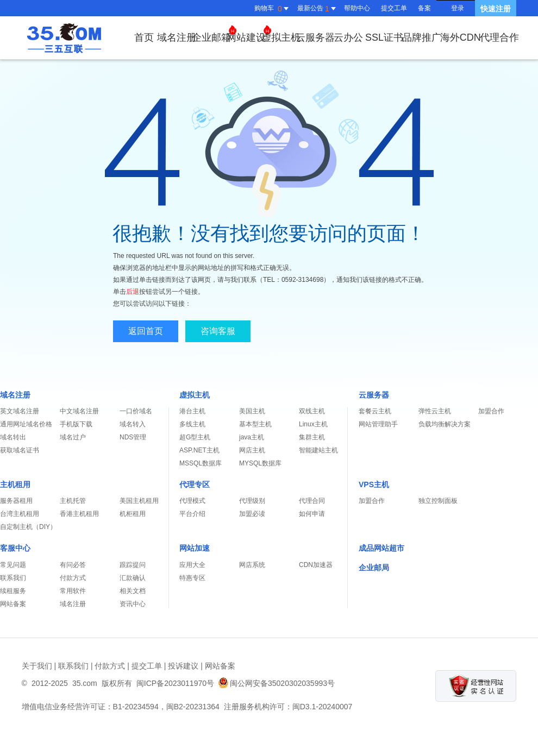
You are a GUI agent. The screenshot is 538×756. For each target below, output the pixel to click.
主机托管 (73, 501)
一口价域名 (136, 411)
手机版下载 (76, 424)
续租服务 (13, 591)
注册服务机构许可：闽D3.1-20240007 (288, 707)
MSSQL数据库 (201, 463)
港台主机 (192, 411)
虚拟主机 (281, 37)
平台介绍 (192, 514)
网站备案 (13, 604)
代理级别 (252, 501)
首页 (144, 37)
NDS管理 (133, 437)
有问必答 (73, 565)
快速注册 (496, 9)
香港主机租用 (79, 514)
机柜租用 (133, 514)
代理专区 (195, 484)
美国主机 (252, 411)
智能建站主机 (318, 450)
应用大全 (192, 565)
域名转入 (133, 424)
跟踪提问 (133, 565)
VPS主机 (374, 484)
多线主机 (192, 424)
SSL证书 (384, 37)
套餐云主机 (375, 411)
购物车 (273, 9)
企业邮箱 (214, 34)
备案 (424, 8)
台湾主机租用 (20, 514)
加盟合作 (491, 411)
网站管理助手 (378, 424)
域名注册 (177, 37)
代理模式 (192, 501)
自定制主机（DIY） (28, 527)
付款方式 (73, 578)
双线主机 (312, 411)
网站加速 (195, 548)
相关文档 (133, 591)
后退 (133, 292)
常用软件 (73, 591)
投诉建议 (183, 666)
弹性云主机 (435, 411)
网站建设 (249, 34)
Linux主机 (313, 424)
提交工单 (394, 8)
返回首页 (146, 331)
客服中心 (15, 548)
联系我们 (13, 578)
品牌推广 (422, 37)
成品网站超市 (381, 548)
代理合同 (312, 501)
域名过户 (73, 437)
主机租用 (15, 484)
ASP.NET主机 (199, 450)
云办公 (348, 37)
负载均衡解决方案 (445, 424)
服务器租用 (16, 501)
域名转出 (13, 437)
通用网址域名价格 (26, 424)
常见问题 (13, 565)
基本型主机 (255, 424)
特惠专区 (192, 578)
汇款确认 (133, 578)
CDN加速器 (316, 565)
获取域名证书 (20, 450)
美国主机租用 (139, 501)
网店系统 (252, 565)
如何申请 (312, 514)
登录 (458, 8)
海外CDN (461, 37)
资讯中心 (133, 604)
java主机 (252, 437)
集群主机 (312, 437)
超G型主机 (195, 437)
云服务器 (315, 37)
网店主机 (252, 450)
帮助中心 (357, 8)
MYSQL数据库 (260, 463)
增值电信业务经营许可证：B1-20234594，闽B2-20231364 (121, 707)
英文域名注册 (20, 411)
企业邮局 (374, 568)
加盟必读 (252, 514)
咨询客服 (218, 331)
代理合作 (499, 37)
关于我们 (37, 666)
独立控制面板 (438, 501)
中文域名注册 (79, 411)
